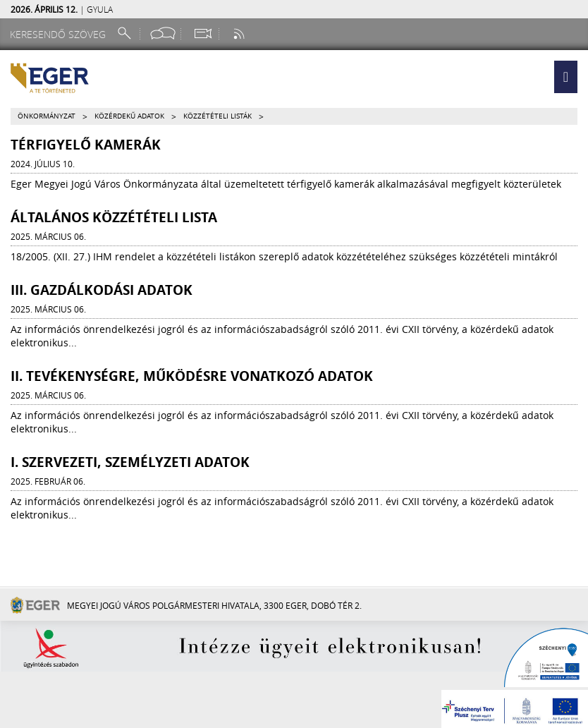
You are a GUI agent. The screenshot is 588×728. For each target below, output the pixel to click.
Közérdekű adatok (129, 116)
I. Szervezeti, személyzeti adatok (130, 462)
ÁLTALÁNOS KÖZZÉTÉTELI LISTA (114, 217)
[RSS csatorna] (240, 34)
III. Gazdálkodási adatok (102, 290)
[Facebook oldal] (163, 34)
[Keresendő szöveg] (60, 34)
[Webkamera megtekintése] (202, 34)
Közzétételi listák (218, 116)
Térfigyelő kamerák (86, 145)
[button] (566, 77)
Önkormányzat (47, 116)
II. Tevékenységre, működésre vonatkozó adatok (192, 376)
